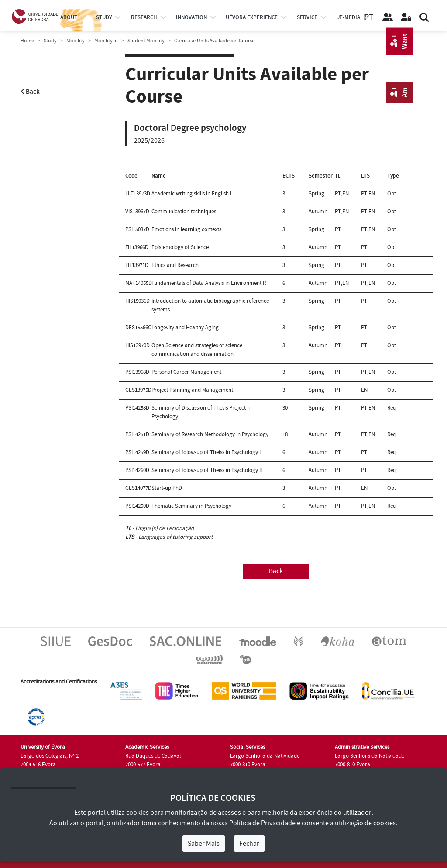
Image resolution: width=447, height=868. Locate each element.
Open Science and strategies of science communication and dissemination (197, 350)
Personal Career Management (186, 372)
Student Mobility (146, 41)
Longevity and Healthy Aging (185, 328)
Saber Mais (204, 844)
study (104, 17)
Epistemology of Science (180, 247)
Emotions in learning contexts (186, 229)
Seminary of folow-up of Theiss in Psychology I (206, 452)
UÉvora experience (252, 17)
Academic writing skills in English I (191, 194)
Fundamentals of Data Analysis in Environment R (209, 283)
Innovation (191, 17)
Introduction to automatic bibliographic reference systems (210, 305)
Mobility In (106, 41)
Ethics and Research (175, 265)
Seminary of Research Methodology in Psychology (210, 434)
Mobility (76, 41)
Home (27, 41)
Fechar (249, 844)
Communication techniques (184, 212)
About (69, 17)
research (144, 17)
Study (50, 41)
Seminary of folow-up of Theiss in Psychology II (207, 470)
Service (307, 17)
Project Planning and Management (192, 390)
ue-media (348, 17)
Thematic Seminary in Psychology (191, 506)
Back (30, 92)
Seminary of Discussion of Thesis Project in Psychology (201, 412)
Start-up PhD (167, 488)
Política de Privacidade (262, 823)
